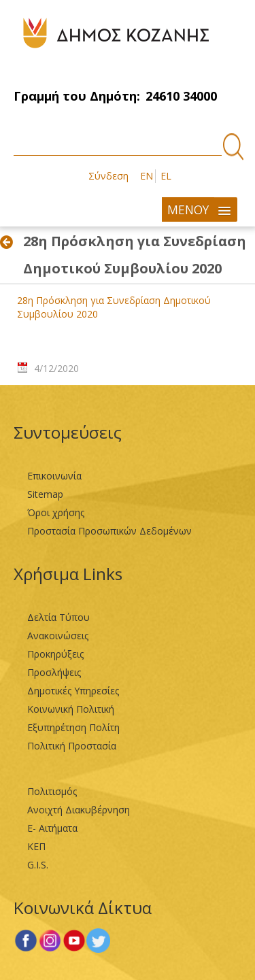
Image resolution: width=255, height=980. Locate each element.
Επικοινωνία (54, 476)
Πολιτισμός (52, 791)
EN (147, 176)
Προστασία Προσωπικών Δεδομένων (109, 531)
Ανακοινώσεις (58, 636)
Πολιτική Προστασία (72, 746)
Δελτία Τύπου (58, 617)
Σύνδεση (108, 176)
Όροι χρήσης (56, 512)
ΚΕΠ (36, 846)
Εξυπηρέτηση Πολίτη (73, 727)
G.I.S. (38, 865)
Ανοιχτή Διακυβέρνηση (79, 810)
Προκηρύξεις (55, 654)
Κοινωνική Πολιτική (71, 709)
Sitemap (45, 494)
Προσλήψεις (54, 672)
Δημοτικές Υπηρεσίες (73, 691)
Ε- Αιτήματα (52, 828)
